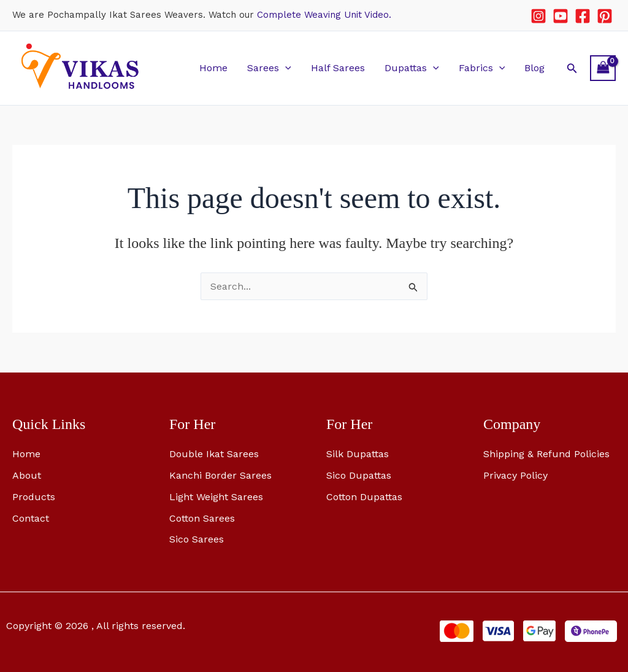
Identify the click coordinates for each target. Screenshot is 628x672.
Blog (534, 68)
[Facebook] (583, 16)
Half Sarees (338, 68)
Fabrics (482, 68)
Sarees (269, 68)
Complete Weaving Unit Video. (324, 15)
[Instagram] (538, 16)
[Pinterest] (605, 16)
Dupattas (412, 68)
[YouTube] (561, 16)
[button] (285, 68)
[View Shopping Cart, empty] (603, 68)
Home (213, 68)
